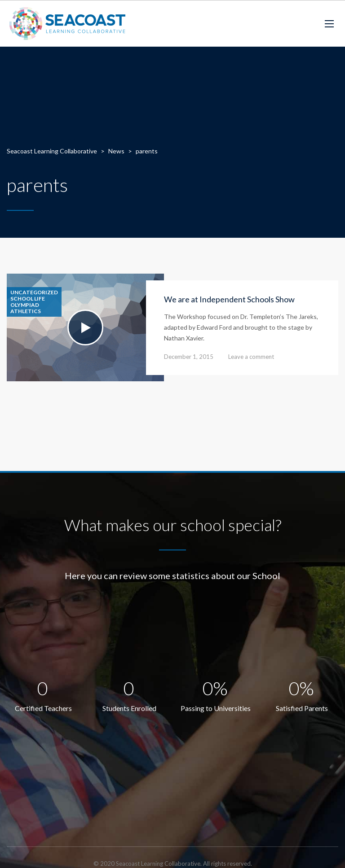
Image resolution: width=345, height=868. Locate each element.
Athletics (26, 311)
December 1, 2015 (189, 357)
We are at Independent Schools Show (229, 299)
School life (28, 299)
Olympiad (25, 305)
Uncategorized (34, 292)
